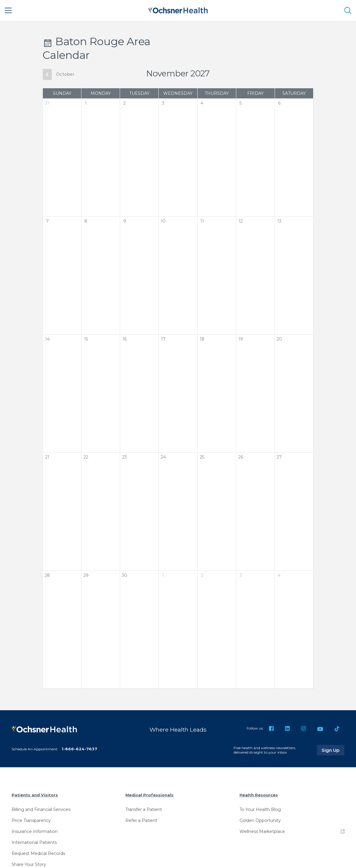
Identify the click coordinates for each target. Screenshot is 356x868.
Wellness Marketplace (262, 831)
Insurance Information (35, 831)
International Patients (34, 842)
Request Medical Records (38, 853)
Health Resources (259, 795)
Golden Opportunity (260, 820)
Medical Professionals (149, 795)
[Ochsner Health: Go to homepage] (178, 9)
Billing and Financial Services (41, 809)
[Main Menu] (8, 10)
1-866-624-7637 (79, 749)
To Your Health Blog (260, 809)
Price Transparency (31, 820)
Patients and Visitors (35, 795)
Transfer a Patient (144, 809)
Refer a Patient (141, 820)
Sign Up (333, 750)
